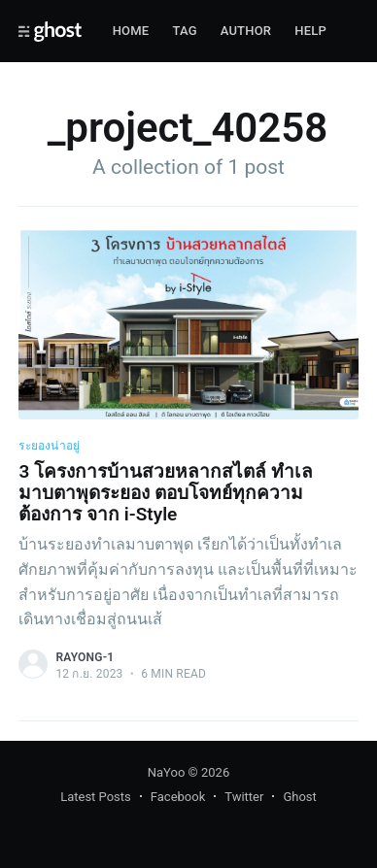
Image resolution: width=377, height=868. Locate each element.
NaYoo (167, 772)
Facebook (178, 797)
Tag (184, 31)
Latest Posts (96, 797)
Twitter (244, 797)
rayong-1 (85, 657)
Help (310, 31)
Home (131, 31)
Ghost (299, 797)
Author (246, 31)
